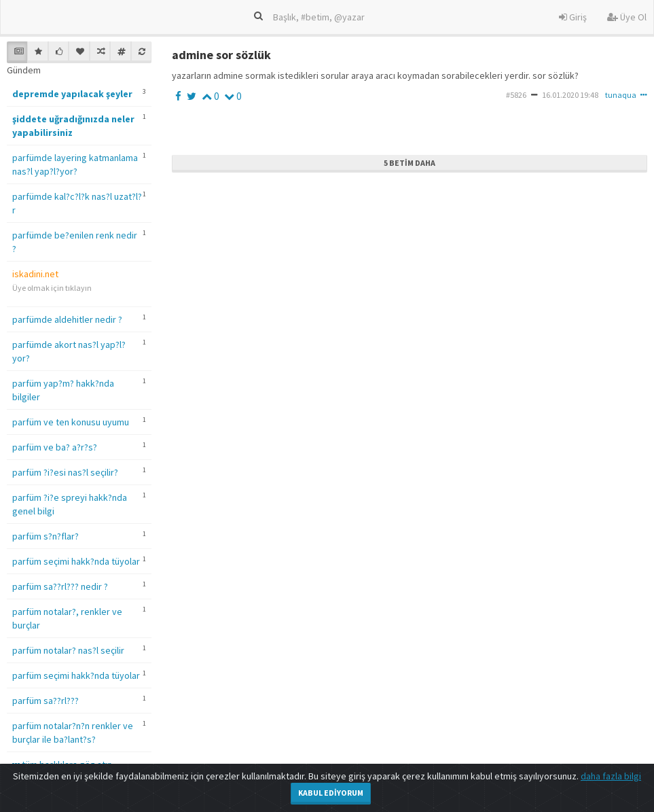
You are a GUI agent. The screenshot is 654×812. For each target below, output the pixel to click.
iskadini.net (35, 274)
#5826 (516, 95)
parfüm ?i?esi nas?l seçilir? (65, 472)
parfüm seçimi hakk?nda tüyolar (76, 561)
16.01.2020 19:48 (570, 95)
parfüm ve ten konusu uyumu (71, 422)
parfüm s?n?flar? (46, 536)
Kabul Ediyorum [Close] (331, 793)
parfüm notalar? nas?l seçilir (68, 650)
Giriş (573, 17)
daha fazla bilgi (611, 776)
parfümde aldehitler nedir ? (67, 319)
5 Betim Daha (410, 163)
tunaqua (621, 95)
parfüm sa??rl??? (46, 701)
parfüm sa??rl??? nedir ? (60, 586)
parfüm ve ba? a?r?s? (55, 447)
